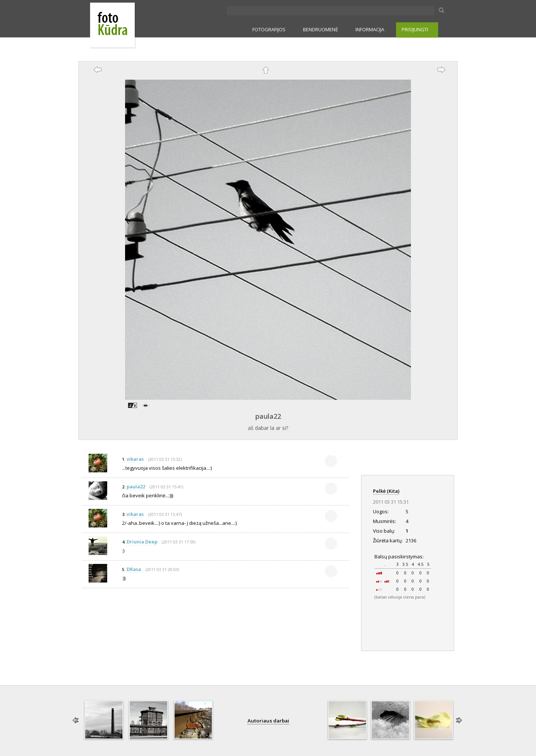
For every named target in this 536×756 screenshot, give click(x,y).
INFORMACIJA (370, 29)
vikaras (135, 459)
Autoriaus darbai (268, 721)
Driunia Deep (142, 542)
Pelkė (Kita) (386, 491)
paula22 (268, 416)
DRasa (134, 569)
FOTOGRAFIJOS (269, 29)
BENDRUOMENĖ (320, 29)
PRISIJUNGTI (415, 29)
